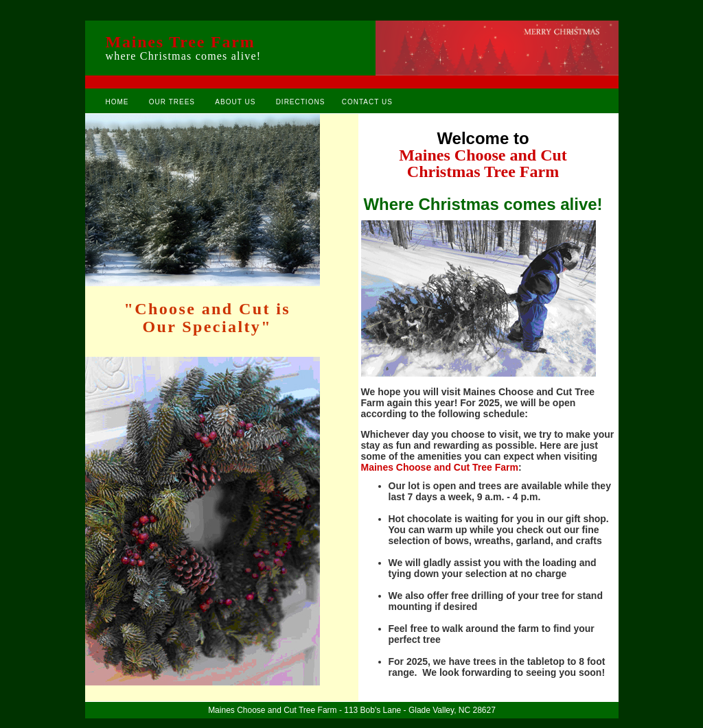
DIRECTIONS (301, 102)
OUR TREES (172, 102)
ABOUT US (235, 102)
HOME (117, 102)
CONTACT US (367, 102)
